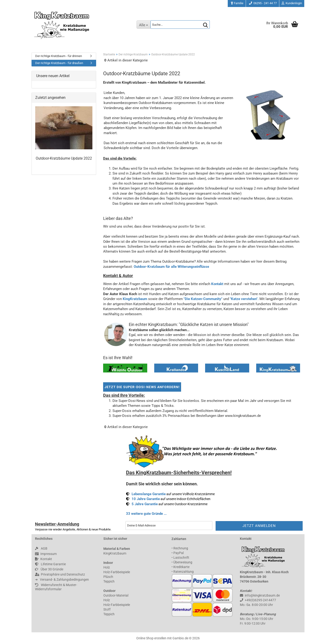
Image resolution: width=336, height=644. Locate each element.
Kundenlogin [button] (292, 3)
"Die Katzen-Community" (203, 299)
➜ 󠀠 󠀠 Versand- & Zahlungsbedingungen (62, 580)
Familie (237, 3)
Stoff (107, 609)
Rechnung (181, 548)
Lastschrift (181, 558)
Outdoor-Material (116, 595)
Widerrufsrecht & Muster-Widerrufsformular (56, 587)
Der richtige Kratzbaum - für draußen (59, 63)
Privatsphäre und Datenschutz (60, 574)
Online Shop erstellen (151, 638)
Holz (107, 567)
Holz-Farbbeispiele (117, 572)
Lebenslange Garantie (149, 494)
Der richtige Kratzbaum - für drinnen (59, 56)
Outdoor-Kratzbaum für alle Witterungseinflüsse (171, 267)
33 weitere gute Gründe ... (146, 514)
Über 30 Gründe (49, 569)
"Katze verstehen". (244, 299)
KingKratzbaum (135, 299)
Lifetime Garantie (50, 564)
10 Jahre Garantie (146, 499)
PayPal (178, 553)
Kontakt (217, 284)
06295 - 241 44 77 (262, 3)
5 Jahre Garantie (145, 504)
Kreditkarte (181, 567)
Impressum (46, 554)
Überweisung (183, 562)
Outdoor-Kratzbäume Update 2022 (64, 158)
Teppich (109, 581)
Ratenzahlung (184, 572)
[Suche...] (143, 25)
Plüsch (108, 577)
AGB (41, 548)
